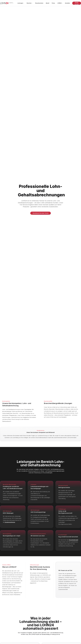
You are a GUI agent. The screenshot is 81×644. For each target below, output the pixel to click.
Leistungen (21, 3)
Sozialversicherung (10, 522)
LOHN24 (60, 3)
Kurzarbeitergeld (48, 473)
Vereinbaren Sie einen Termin (41, 213)
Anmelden (67, 3)
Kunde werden (77, 3)
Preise (53, 3)
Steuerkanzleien (39, 3)
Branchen (30, 3)
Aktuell (48, 3)
